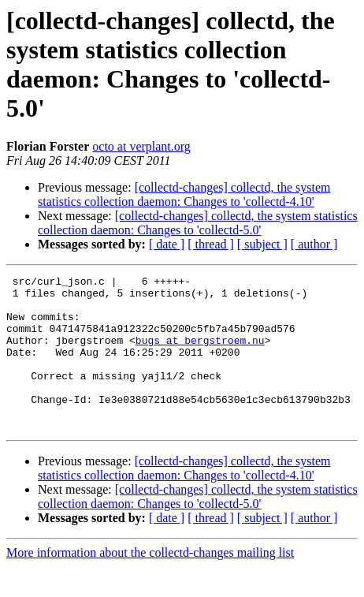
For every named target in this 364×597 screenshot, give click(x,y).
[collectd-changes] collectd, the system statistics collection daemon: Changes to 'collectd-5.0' (198, 223)
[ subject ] (262, 244)
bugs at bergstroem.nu (200, 354)
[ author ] (314, 244)
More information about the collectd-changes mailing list (150, 583)
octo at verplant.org (141, 146)
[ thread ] (211, 244)
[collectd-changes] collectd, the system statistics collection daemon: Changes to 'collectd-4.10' (184, 194)
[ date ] (167, 244)
